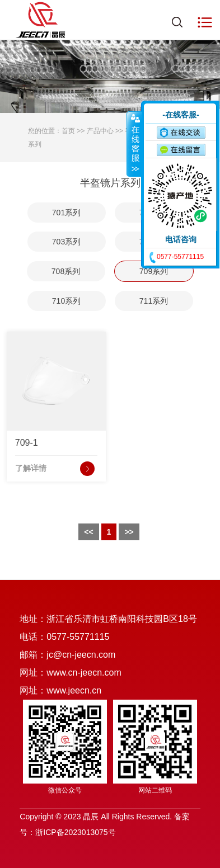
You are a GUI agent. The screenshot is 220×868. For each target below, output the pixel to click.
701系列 (66, 213)
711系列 (154, 301)
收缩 (134, 144)
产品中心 (100, 131)
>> (129, 532)
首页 (68, 131)
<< (88, 532)
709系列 (154, 271)
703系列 (66, 242)
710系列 (66, 301)
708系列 (66, 271)
